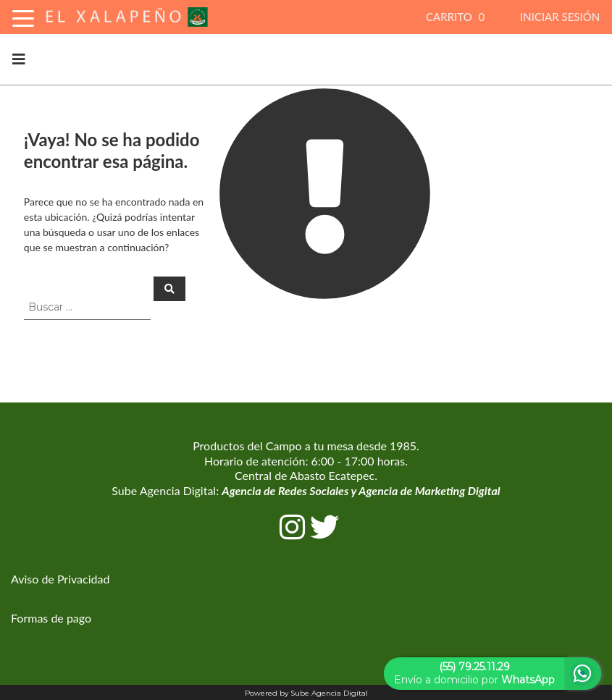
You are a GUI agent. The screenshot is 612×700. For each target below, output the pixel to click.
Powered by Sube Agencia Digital (306, 693)
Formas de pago (51, 618)
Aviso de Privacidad (60, 579)
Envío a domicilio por (474, 673)
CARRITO (457, 17)
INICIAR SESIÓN (560, 17)
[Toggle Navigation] (23, 16)
